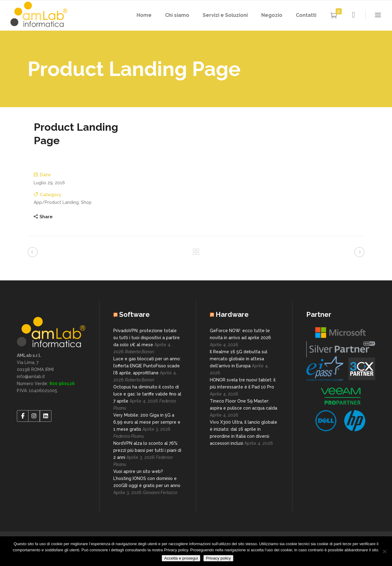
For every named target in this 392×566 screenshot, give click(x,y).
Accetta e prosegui (181, 558)
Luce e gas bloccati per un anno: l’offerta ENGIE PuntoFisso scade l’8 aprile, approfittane (147, 366)
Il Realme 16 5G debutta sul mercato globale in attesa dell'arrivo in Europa (239, 359)
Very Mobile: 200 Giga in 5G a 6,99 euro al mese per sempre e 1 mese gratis (147, 422)
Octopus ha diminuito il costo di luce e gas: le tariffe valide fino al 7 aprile (147, 394)
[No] (384, 551)
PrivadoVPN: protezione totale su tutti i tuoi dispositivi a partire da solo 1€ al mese (147, 338)
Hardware (232, 314)
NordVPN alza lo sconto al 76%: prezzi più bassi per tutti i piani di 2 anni (147, 450)
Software (134, 314)
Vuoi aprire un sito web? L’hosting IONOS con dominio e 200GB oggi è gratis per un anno (147, 478)
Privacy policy (218, 558)
